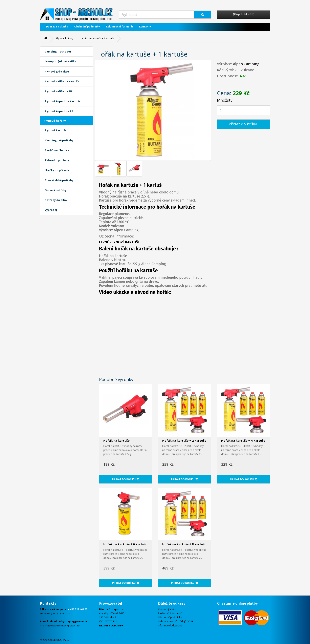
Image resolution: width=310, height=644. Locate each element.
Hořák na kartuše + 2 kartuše (184, 440)
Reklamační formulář (119, 27)
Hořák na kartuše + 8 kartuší (184, 544)
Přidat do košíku (244, 124)
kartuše (145, 249)
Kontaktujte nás (167, 609)
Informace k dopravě (170, 626)
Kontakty (145, 27)
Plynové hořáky (64, 38)
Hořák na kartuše (116, 440)
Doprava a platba (57, 27)
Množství (225, 100)
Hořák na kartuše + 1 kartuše (98, 38)
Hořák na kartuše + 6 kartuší (125, 544)
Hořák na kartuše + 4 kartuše (243, 440)
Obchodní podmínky (87, 27)
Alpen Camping (246, 64)
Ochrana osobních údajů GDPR (176, 621)
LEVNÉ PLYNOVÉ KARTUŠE (119, 242)
